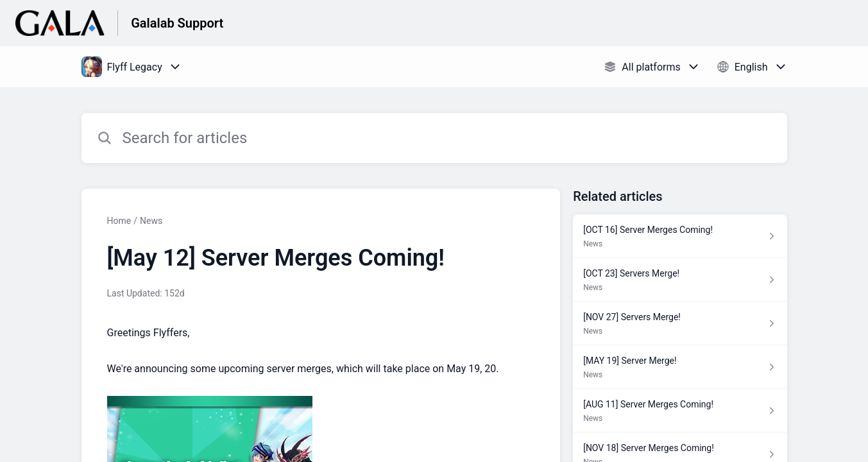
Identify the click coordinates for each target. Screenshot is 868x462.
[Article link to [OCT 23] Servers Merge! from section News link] (680, 280)
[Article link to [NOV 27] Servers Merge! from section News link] (680, 323)
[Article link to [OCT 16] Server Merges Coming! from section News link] (680, 236)
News (151, 221)
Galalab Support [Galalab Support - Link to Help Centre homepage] (177, 23)
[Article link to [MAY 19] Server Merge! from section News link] (680, 367)
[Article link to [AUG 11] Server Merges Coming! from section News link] (680, 411)
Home (119, 221)
